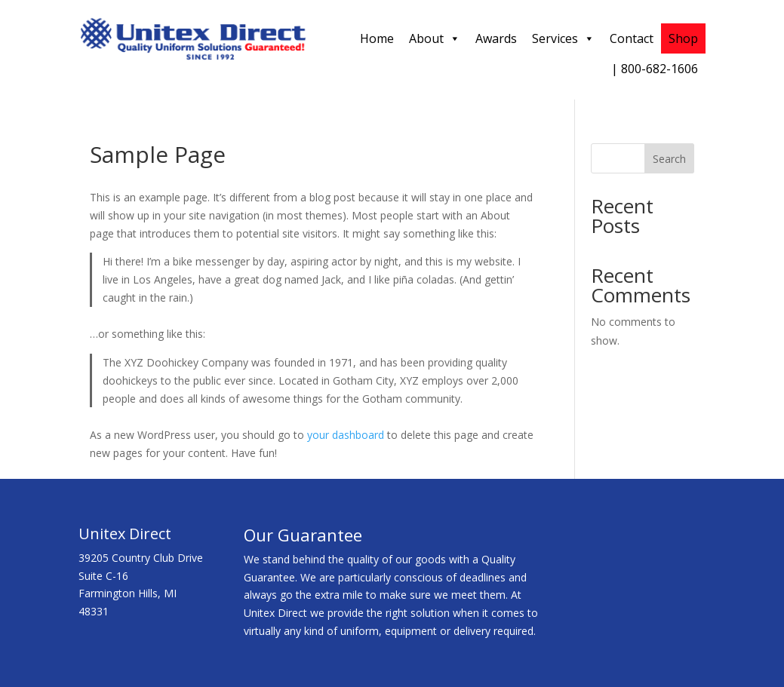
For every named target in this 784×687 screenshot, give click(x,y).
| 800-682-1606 (655, 69)
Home (377, 38)
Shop (683, 38)
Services (563, 38)
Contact (632, 38)
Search (669, 159)
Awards (496, 38)
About (435, 38)
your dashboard (346, 435)
